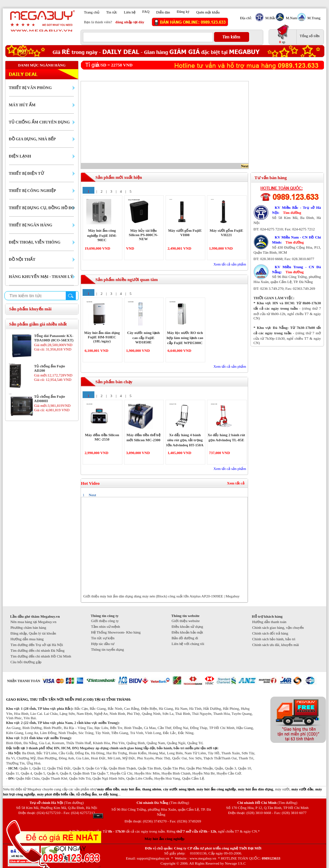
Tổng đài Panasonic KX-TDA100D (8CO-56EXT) (54, 338)
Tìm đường (292, 213)
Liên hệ (130, 12)
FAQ (146, 11)
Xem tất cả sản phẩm (230, 264)
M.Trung (313, 18)
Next (245, 166)
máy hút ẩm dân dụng (256, 789)
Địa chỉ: (246, 18)
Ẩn (98, 816)
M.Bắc (270, 18)
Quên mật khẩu (208, 12)
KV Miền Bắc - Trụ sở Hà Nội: (296, 210)
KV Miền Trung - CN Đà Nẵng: (296, 269)
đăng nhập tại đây (130, 22)
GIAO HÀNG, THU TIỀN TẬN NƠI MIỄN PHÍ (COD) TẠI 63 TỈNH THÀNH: (69, 699)
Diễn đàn (163, 12)
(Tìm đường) (74, 803)
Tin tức (112, 12)
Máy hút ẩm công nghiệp (164, 839)
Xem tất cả (236, 483)
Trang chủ (92, 12)
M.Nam (291, 18)
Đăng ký (183, 11)
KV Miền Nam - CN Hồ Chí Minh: (296, 240)
